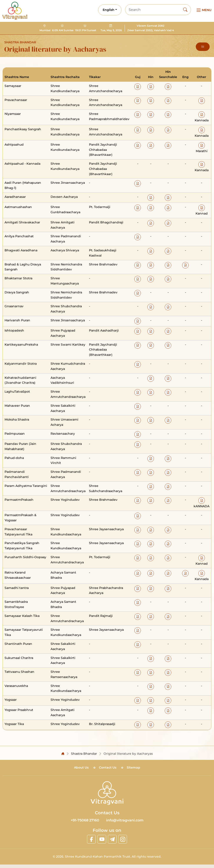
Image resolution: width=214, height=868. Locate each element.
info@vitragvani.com (125, 820)
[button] (203, 47)
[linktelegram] (112, 839)
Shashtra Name (17, 77)
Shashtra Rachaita (65, 77)
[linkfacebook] (91, 839)
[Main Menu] (203, 10)
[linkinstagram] (123, 839)
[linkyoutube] (102, 839)
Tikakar (95, 77)
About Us (81, 767)
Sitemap (133, 767)
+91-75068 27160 (85, 820)
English (109, 10)
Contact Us (108, 767)
